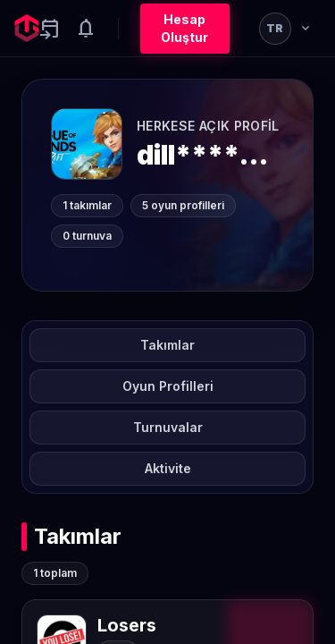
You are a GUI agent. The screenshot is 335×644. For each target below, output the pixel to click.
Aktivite (168, 468)
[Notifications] (86, 29)
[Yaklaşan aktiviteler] (50, 29)
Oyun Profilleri (168, 386)
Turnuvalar (168, 427)
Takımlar (167, 345)
